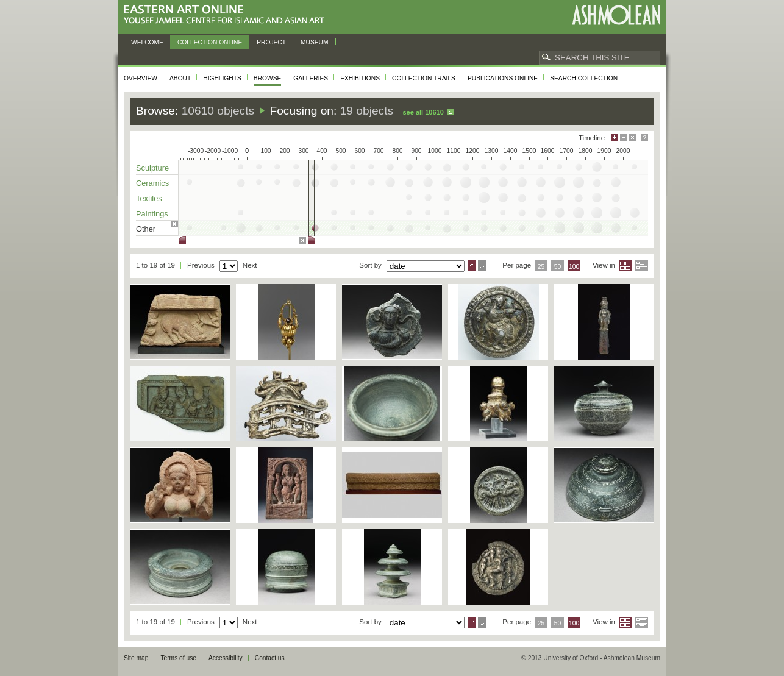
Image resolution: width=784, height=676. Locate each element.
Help (644, 137)
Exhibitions (360, 78)
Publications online (503, 78)
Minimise (624, 137)
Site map (136, 658)
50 (558, 267)
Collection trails (424, 78)
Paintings (152, 214)
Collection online (210, 42)
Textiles (149, 198)
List (642, 266)
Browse (268, 78)
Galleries (311, 78)
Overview (141, 78)
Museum (315, 42)
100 (574, 267)
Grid (625, 266)
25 (541, 267)
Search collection (584, 78)
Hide (633, 137)
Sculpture (152, 168)
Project (271, 42)
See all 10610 (423, 112)
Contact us (270, 658)
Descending (482, 266)
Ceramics (152, 183)
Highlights (222, 78)
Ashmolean (616, 15)
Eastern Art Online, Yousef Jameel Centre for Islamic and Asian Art (227, 15)
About (180, 78)
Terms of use (178, 658)
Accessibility (226, 658)
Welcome (147, 42)
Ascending (472, 266)
